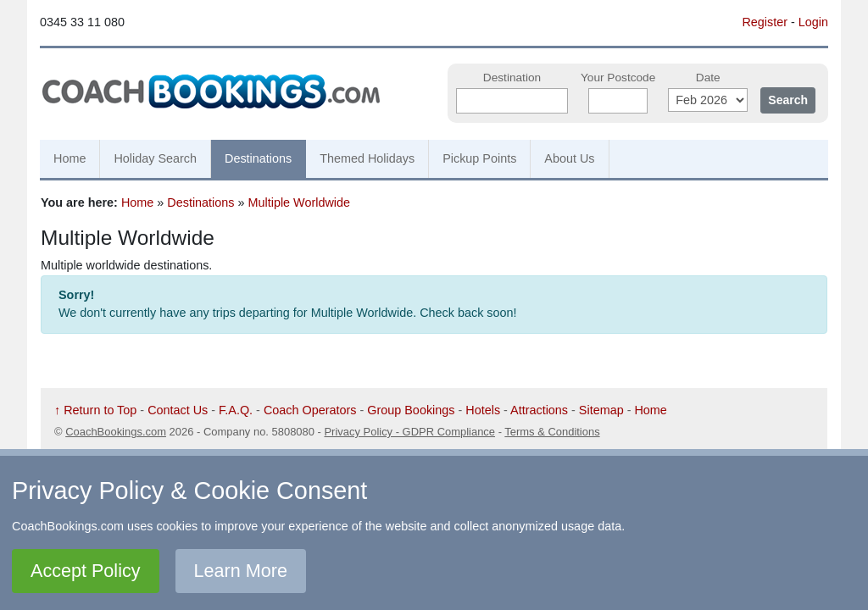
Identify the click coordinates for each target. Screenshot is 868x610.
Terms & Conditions (552, 432)
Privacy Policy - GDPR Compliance (409, 432)
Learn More (241, 571)
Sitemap (601, 410)
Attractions (539, 410)
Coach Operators (310, 410)
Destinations (258, 158)
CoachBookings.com (116, 432)
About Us (569, 158)
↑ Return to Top (95, 410)
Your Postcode (618, 78)
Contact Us (178, 410)
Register (765, 22)
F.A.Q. (236, 410)
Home (70, 158)
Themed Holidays (367, 158)
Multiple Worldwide (300, 202)
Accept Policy (86, 571)
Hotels (483, 410)
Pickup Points (479, 158)
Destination (512, 78)
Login (813, 22)
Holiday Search (155, 158)
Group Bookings (411, 410)
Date (708, 78)
